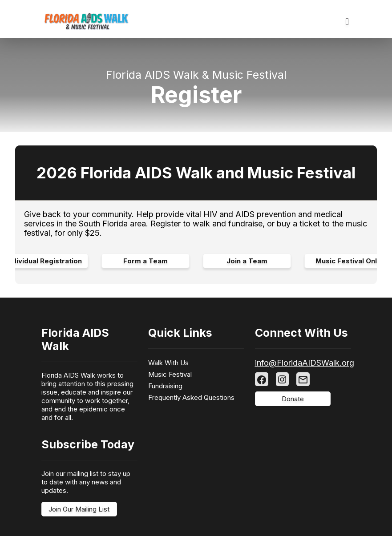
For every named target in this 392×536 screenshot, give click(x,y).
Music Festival (170, 374)
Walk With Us (168, 363)
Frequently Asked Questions (191, 397)
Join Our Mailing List (79, 509)
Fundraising (165, 386)
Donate (293, 399)
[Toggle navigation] (347, 22)
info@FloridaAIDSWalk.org (305, 363)
